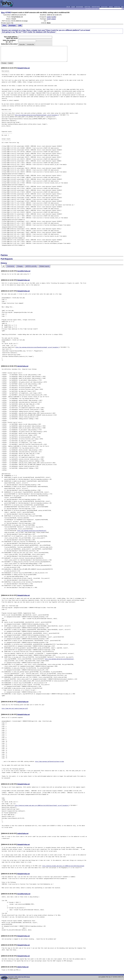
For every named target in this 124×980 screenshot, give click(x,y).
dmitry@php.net (23, 967)
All (3, 266)
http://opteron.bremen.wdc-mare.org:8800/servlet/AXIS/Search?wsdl (63, 866)
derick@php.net (23, 366)
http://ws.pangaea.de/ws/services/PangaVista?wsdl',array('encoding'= (37, 115)
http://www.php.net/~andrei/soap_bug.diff (15, 708)
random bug (117, 7)
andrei (49, 17)
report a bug (87, 7)
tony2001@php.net (24, 271)
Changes (20, 266)
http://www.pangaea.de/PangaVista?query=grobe (50, 761)
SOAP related (51, 19)
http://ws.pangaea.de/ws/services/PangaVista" (32, 531)
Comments (11, 266)
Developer (12, 25)
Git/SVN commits (31, 266)
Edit (20, 25)
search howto (104, 7)
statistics (111, 7)
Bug (3, 13)
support (73, 7)
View (4, 25)
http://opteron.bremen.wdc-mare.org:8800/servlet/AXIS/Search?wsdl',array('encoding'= (42, 805)
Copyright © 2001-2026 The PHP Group (19, 977)
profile (54, 17)
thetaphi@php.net (24, 68)
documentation (80, 7)
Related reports (44, 266)
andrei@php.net (23, 702)
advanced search (96, 7)
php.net (68, 7)
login (122, 7)
